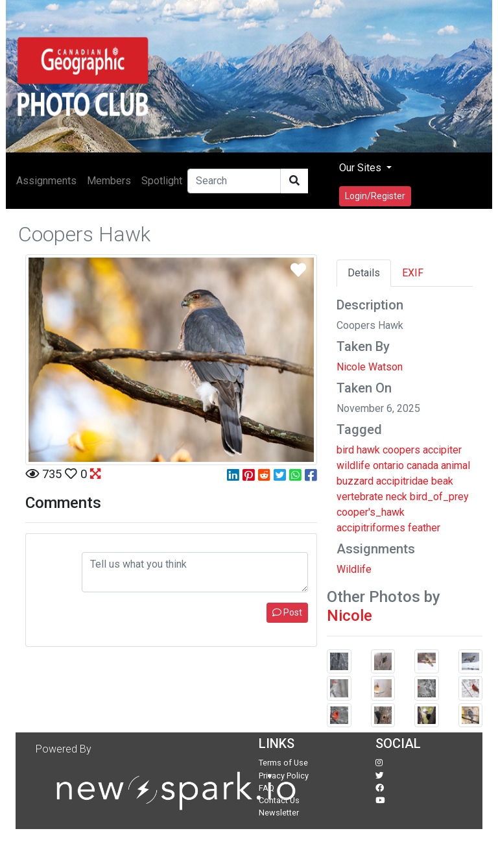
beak (442, 481)
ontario (388, 465)
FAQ (267, 788)
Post (287, 612)
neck (397, 497)
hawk (368, 450)
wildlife (353, 465)
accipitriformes (371, 528)
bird (345, 450)
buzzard (355, 481)
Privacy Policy (284, 776)
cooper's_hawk (371, 512)
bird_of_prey (439, 497)
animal (456, 465)
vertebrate (360, 497)
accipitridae (402, 481)
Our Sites (362, 168)
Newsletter (279, 813)
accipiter (442, 450)
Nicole (350, 616)
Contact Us (279, 800)
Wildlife (354, 569)
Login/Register (375, 196)
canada (422, 465)
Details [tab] (364, 273)
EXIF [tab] (413, 273)
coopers (401, 450)
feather (424, 528)
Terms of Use (283, 763)
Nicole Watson (370, 367)
